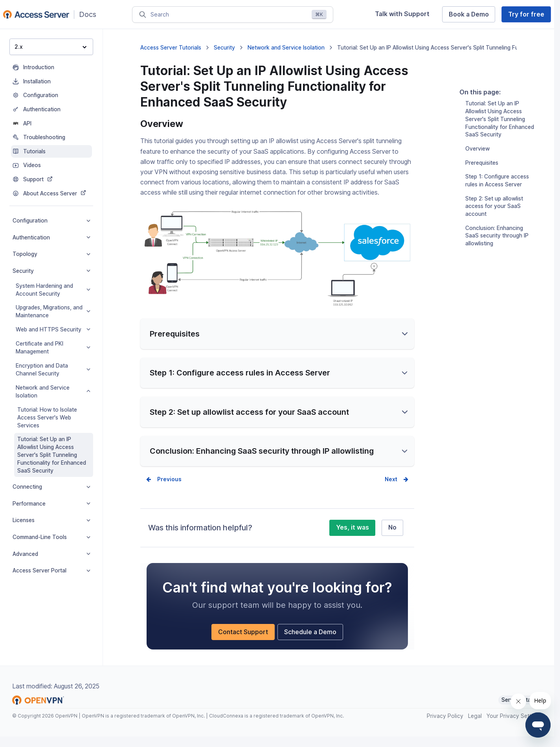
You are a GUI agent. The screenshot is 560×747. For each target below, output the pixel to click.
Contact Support (243, 636)
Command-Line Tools (51, 537)
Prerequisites (482, 173)
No (392, 531)
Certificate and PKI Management (53, 348)
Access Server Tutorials (171, 48)
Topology (51, 254)
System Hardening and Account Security (53, 290)
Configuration (51, 221)
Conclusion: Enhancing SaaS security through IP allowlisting (497, 246)
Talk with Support (402, 14)
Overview (477, 159)
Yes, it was (353, 531)
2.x (51, 47)
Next (391, 483)
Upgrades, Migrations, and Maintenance (53, 311)
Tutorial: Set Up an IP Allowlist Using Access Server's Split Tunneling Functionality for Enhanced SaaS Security (52, 455)
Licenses (51, 520)
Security (51, 271)
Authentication (51, 237)
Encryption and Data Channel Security (53, 370)
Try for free (526, 14)
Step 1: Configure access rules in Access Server (497, 191)
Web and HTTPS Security (53, 329)
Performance (51, 504)
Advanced (51, 554)
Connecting (51, 487)
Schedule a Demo (310, 636)
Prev (163, 483)
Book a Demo (469, 14)
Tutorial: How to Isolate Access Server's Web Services (47, 418)
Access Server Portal (51, 570)
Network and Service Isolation (53, 392)
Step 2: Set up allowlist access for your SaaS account (494, 217)
